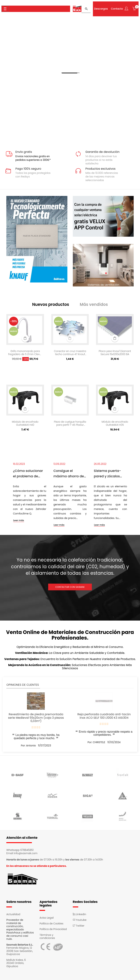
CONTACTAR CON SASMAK (70, 588)
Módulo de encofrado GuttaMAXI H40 (25, 424)
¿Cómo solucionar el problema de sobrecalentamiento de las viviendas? (30, 474)
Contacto (116, 8)
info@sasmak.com (26, 854)
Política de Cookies (51, 924)
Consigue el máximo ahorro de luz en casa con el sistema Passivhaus (70, 474)
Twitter (79, 926)
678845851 (27, 851)
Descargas (100, 8)
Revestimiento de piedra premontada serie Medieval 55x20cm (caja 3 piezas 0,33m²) (36, 718)
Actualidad (13, 915)
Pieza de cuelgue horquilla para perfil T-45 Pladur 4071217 (70, 424)
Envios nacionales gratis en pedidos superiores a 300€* (33, 158)
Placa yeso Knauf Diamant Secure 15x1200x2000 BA (115, 353)
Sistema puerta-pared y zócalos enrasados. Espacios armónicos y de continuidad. (110, 474)
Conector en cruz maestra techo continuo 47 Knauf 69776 (70, 353)
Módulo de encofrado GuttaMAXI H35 (115, 424)
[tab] (52, 305)
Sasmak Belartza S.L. (20, 945)
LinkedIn (80, 915)
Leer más (19, 521)
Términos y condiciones (47, 937)
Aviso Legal (47, 918)
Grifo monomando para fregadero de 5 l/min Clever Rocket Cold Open (25, 353)
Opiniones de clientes (23, 685)
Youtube (80, 920)
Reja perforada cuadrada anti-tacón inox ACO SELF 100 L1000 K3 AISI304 (104, 717)
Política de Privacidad (53, 930)
